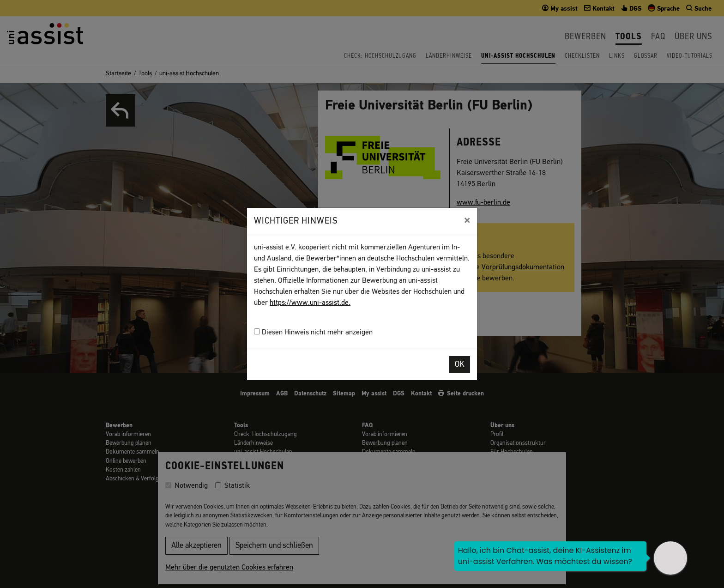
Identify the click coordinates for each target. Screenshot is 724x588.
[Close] (467, 220)
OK (460, 365)
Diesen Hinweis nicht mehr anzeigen (313, 332)
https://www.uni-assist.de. (310, 303)
